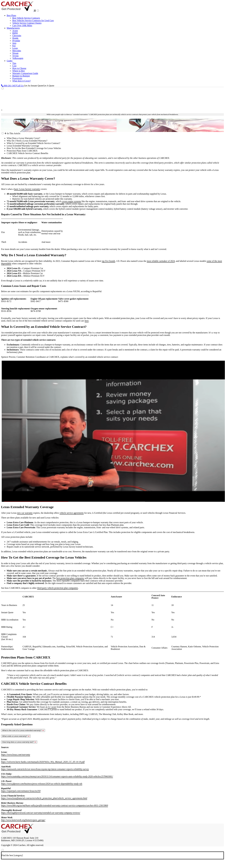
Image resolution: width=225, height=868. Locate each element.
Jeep (14, 43)
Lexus (15, 48)
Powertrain (17, 78)
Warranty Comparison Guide (25, 73)
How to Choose (19, 68)
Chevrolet (17, 36)
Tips (14, 63)
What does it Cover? (21, 81)
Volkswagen (18, 58)
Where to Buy (19, 71)
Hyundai (16, 41)
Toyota (15, 56)
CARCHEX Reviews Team (23, 128)
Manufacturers (13, 28)
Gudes (10, 61)
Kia (14, 46)
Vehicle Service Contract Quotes (27, 23)
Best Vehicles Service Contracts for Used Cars (33, 20)
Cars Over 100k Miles (22, 26)
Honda (15, 38)
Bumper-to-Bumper (21, 76)
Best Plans (11, 15)
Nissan (15, 53)
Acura (15, 31)
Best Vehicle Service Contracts (26, 18)
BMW (15, 33)
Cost (14, 66)
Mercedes (17, 51)
